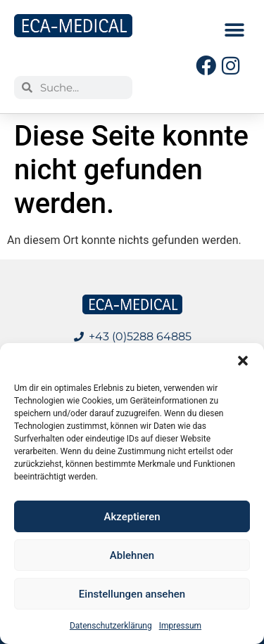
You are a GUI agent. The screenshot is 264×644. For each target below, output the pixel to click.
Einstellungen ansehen (132, 594)
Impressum (180, 626)
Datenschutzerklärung (111, 626)
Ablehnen (132, 555)
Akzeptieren (132, 517)
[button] (243, 361)
